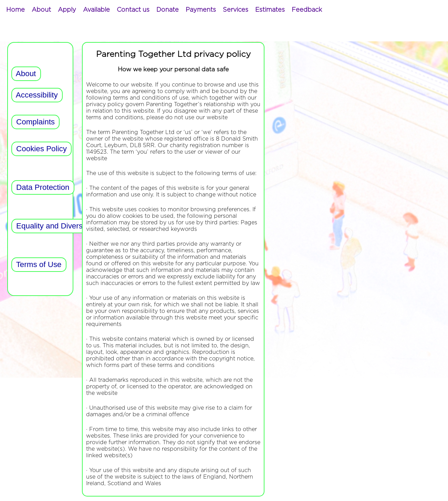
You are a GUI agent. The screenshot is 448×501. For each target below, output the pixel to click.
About (41, 10)
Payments (201, 10)
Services (236, 10)
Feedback (307, 10)
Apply (67, 10)
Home (15, 10)
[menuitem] (15, 10)
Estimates (270, 10)
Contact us (133, 10)
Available (96, 10)
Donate (168, 10)
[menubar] (164, 10)
